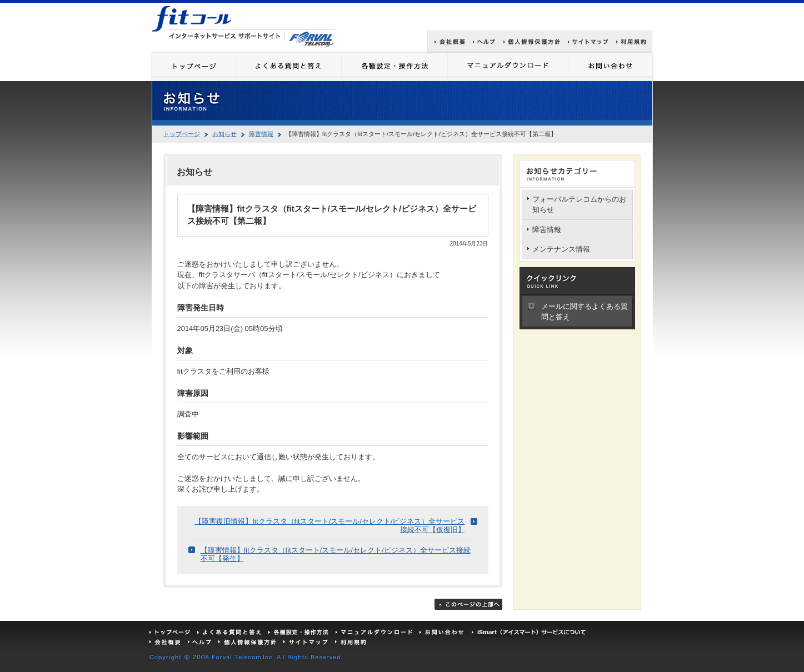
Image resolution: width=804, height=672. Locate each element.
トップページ (182, 134)
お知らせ (224, 134)
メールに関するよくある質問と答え (585, 312)
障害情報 (261, 134)
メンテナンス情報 (561, 249)
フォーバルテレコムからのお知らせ (579, 205)
